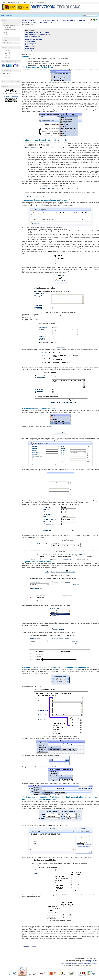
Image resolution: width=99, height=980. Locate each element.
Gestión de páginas (30, 41)
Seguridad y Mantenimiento (10, 36)
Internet (25, 2)
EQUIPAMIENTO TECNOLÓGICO (33, 22)
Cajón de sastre (41, 2)
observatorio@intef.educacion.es (89, 962)
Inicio (5, 2)
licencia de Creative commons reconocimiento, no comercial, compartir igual (11, 95)
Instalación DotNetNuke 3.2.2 (33, 36)
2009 (6, 57)
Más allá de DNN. (30, 48)
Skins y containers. (30, 47)
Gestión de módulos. (31, 45)
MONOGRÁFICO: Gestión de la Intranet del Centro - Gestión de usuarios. (54, 20)
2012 (6, 52)
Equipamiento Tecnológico (15, 2)
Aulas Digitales (7, 27)
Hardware (6, 31)
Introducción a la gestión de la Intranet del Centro (38, 35)
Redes (5, 33)
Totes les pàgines (30, 50)
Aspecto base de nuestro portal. (34, 40)
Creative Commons (93, 960)
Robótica (6, 34)
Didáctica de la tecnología (10, 29)
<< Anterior (26, 947)
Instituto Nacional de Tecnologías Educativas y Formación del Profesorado (79, 964)
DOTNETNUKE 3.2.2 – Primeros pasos (35, 38)
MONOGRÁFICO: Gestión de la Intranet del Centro (38, 33)
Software (32, 2)
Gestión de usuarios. (31, 43)
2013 (6, 50)
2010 (6, 55)
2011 (6, 54)
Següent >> (33, 947)
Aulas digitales (48, 22)
